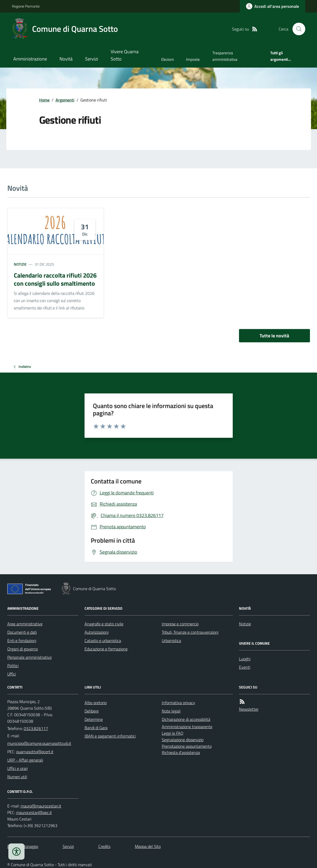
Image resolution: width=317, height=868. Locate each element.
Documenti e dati (22, 632)
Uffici (12, 674)
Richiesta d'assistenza (181, 752)
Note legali (171, 711)
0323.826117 (36, 728)
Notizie (20, 264)
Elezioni (168, 59)
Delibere (92, 711)
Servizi (92, 59)
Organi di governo (23, 649)
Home (44, 100)
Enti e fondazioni (22, 640)
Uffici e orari (17, 768)
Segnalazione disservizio (183, 740)
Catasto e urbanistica (103, 640)
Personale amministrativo (29, 657)
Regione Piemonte (26, 6)
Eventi (245, 667)
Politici (13, 666)
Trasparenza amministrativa (225, 56)
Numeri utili (17, 777)
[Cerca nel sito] (297, 29)
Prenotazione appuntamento (187, 746)
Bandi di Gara (96, 728)
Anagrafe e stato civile (104, 624)
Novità (66, 59)
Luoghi (245, 659)
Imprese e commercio (180, 624)
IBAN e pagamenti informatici (110, 736)
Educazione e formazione (106, 649)
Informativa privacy (178, 703)
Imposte (193, 59)
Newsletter (249, 709)
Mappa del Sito (148, 846)
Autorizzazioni (97, 632)
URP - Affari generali (25, 760)
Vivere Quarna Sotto (125, 55)
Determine (94, 719)
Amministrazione (30, 59)
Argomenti (65, 100)
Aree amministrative (25, 624)
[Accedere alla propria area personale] (273, 6)
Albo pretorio (96, 703)
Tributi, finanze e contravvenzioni (190, 632)
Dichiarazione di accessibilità (186, 719)
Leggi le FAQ (173, 733)
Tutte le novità (274, 336)
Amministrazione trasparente (187, 727)
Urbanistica (171, 640)
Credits (104, 846)
